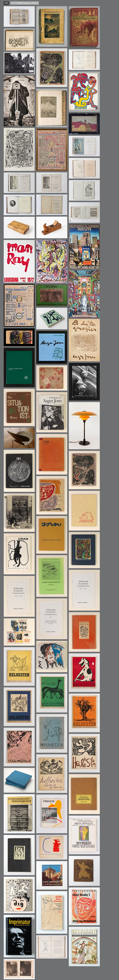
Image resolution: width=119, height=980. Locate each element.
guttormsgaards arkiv (25, 3)
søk (6, 3)
